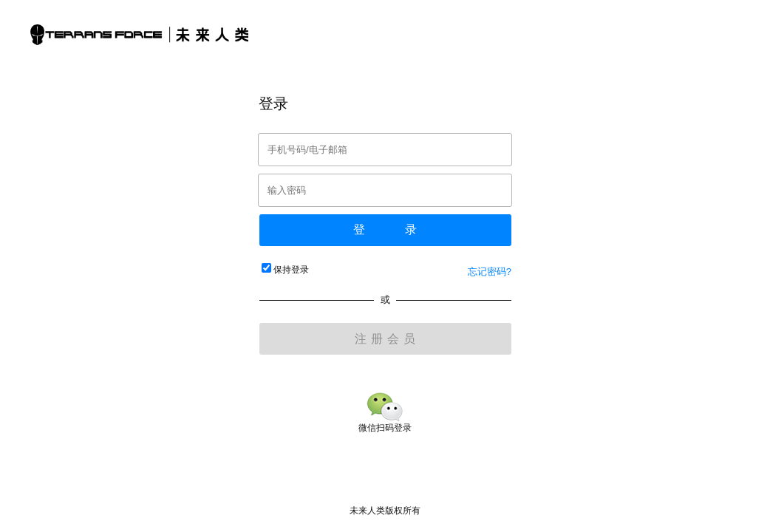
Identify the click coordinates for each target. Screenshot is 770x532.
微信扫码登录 (385, 422)
